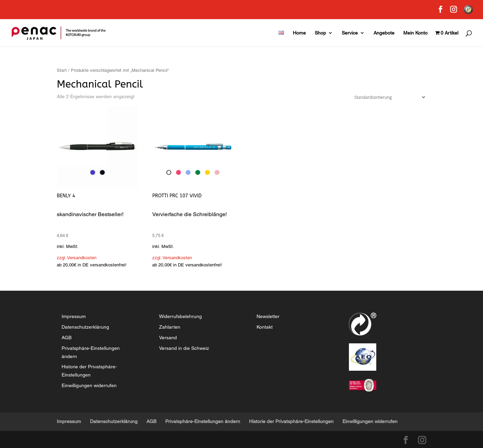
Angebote (384, 33)
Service (350, 33)
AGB (67, 338)
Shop (320, 33)
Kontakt (265, 327)
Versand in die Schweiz (184, 348)
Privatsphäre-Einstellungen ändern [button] (203, 421)
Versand (168, 338)
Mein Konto (415, 33)
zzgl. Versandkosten (77, 258)
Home (299, 33)
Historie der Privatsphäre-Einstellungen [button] (291, 421)
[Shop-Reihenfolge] (388, 97)
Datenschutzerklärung (85, 327)
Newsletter (268, 316)
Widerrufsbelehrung (180, 316)
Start (62, 70)
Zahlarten (170, 327)
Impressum (74, 316)
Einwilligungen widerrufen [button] (89, 385)
